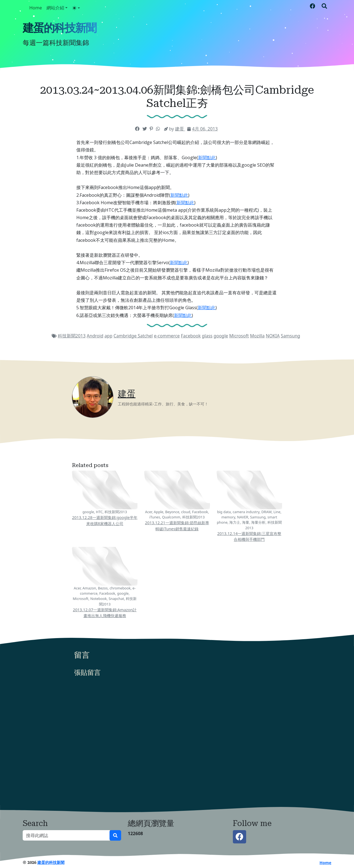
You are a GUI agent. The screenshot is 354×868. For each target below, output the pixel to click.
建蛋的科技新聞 (59, 28)
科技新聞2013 (72, 336)
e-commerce (167, 336)
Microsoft (239, 336)
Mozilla (257, 336)
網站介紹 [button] (55, 8)
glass (207, 336)
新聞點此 (207, 158)
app (109, 336)
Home (36, 8)
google (221, 336)
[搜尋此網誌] (66, 835)
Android (95, 336)
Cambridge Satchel (133, 336)
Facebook (191, 336)
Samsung (290, 336)
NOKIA (273, 336)
